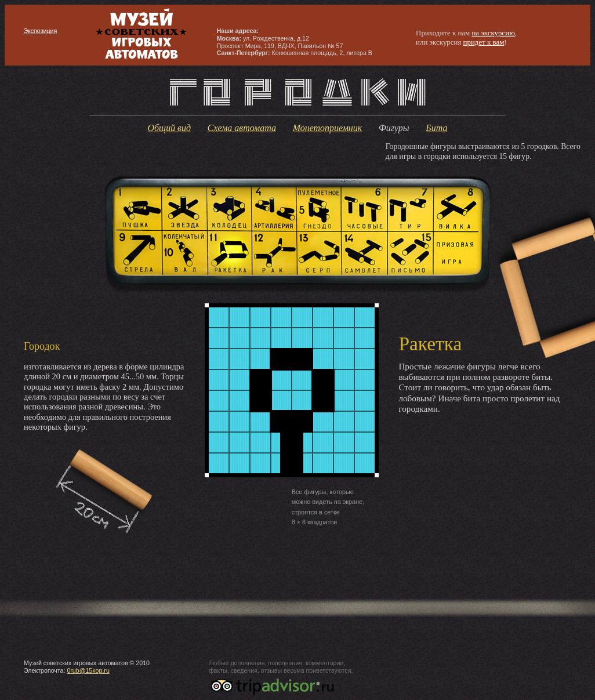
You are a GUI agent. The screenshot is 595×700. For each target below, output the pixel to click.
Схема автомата (242, 128)
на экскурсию (493, 33)
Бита (436, 128)
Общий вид (170, 128)
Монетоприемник (327, 128)
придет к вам (484, 42)
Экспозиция (40, 31)
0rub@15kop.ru (88, 670)
